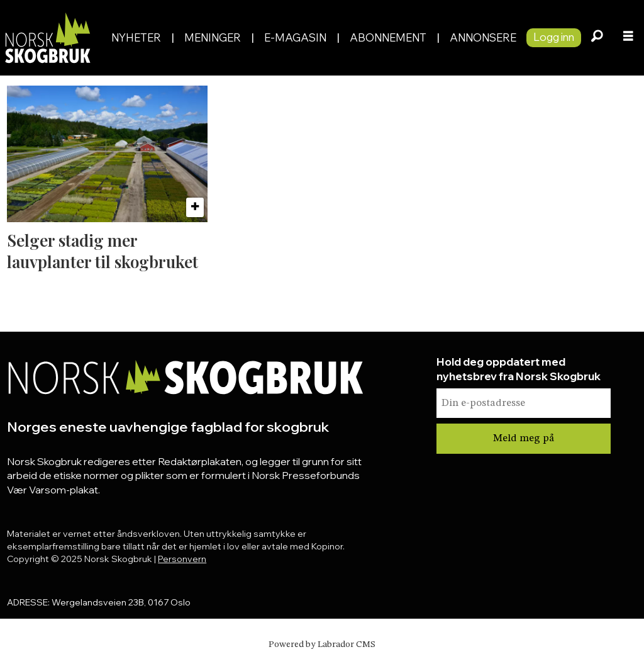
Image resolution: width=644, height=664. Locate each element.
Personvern (182, 559)
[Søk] (597, 38)
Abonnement (388, 37)
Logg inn (554, 37)
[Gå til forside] (47, 37)
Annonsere (483, 37)
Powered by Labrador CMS (322, 644)
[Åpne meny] (628, 38)
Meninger (213, 37)
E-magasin (295, 37)
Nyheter (136, 37)
